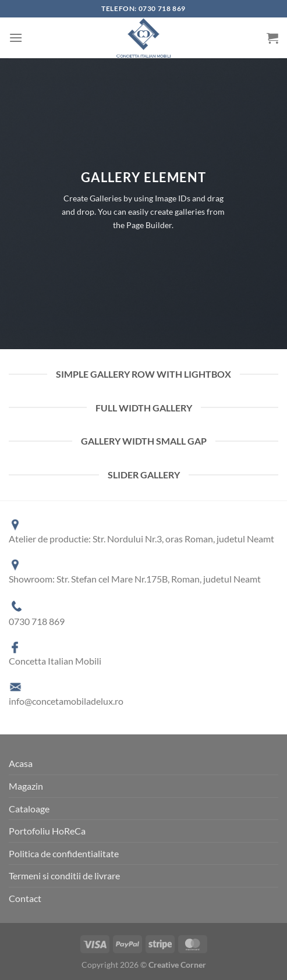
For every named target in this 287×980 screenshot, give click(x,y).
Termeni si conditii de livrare (64, 876)
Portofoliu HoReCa (47, 831)
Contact (25, 898)
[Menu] (16, 38)
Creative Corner (177, 965)
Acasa (21, 763)
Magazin (26, 786)
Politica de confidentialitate (64, 853)
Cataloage (29, 809)
